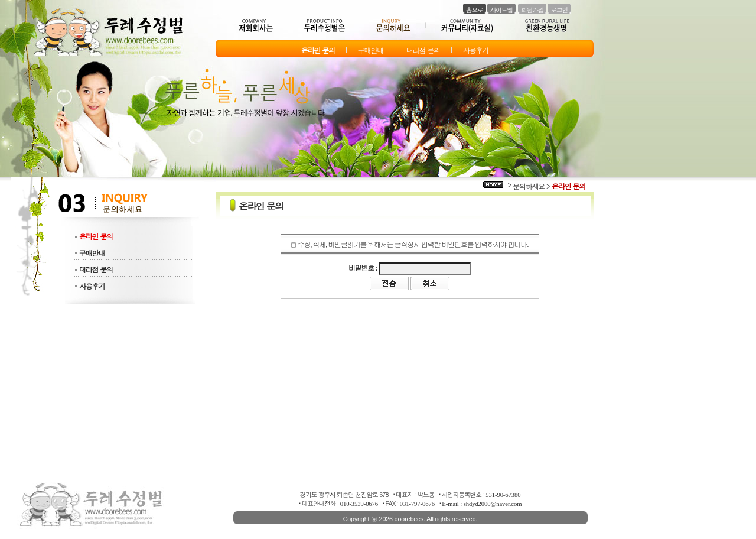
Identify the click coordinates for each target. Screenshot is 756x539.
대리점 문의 (96, 269)
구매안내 (92, 253)
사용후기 (92, 286)
